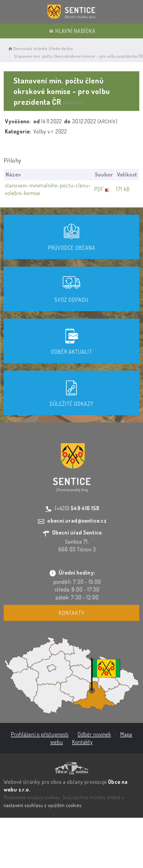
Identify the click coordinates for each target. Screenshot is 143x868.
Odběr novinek (94, 734)
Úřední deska (61, 48)
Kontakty (71, 613)
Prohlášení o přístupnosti (39, 734)
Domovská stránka (27, 48)
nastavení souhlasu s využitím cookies (43, 805)
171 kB (122, 189)
